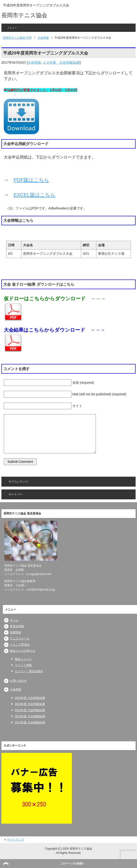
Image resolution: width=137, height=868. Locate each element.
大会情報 (34, 63)
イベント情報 (23, 665)
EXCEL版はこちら (35, 195)
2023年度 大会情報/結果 (30, 710)
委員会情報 (17, 626)
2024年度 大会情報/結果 (30, 704)
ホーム (14, 620)
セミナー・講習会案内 (29, 671)
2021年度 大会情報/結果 (30, 722)
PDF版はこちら (31, 180)
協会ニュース (23, 659)
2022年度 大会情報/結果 (30, 716)
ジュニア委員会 (20, 645)
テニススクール (20, 638)
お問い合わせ (18, 681)
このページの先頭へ (72, 864)
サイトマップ (16, 840)
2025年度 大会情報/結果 (30, 698)
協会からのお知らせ (23, 651)
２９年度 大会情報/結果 (61, 63)
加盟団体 (16, 632)
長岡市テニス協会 (24, 15)
